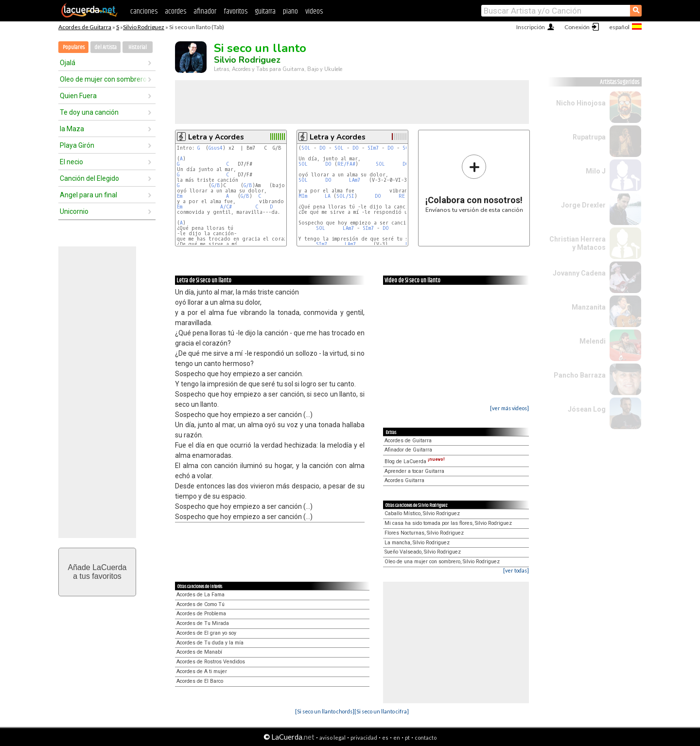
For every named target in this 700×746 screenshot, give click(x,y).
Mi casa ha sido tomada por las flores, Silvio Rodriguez (448, 523)
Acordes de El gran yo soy (206, 633)
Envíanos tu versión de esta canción (474, 183)
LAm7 (355, 180)
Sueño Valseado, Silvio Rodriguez (423, 552)
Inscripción (531, 27)
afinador (205, 11)
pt (407, 737)
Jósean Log (587, 409)
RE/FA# (346, 164)
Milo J (596, 171)
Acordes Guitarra (404, 480)
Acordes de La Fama (201, 595)
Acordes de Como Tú (201, 604)
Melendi (593, 341)
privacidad (364, 737)
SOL (306, 148)
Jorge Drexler (583, 205)
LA (328, 196)
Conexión (577, 27)
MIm (303, 196)
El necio (71, 162)
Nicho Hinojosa (581, 103)
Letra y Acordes (216, 137)
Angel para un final (88, 195)
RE (402, 196)
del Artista (105, 47)
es (385, 737)
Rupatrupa (589, 137)
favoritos (236, 11)
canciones (144, 11)
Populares (74, 47)
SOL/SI (345, 196)
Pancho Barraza (580, 375)
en (397, 737)
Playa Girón (77, 145)
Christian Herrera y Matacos (577, 243)
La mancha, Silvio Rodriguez (417, 543)
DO (323, 148)
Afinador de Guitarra (408, 450)
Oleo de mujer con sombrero (103, 79)
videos (314, 11)
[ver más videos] (509, 408)
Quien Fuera (78, 96)
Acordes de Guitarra (85, 27)
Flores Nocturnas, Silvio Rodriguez (424, 533)
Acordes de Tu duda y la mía (210, 643)
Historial (138, 47)
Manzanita (589, 307)
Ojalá (68, 63)
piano (290, 11)
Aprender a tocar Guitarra (414, 471)
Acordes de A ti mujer (202, 671)
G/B (216, 185)
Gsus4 (216, 148)
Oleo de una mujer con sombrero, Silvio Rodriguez (442, 562)
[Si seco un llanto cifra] (382, 711)
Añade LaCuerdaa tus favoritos (97, 572)
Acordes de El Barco (200, 681)
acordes (175, 11)
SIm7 (373, 148)
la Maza (72, 129)
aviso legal (332, 737)
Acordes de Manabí (199, 652)
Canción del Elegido (89, 178)
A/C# (226, 207)
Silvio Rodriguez (144, 27)
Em (180, 196)
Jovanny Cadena (579, 273)
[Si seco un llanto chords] (325, 711)
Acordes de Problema (201, 614)
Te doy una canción (89, 112)
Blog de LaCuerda (415, 461)
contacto (426, 737)
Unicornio (74, 211)
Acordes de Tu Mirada (203, 623)
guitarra (265, 11)
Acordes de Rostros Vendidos (211, 662)
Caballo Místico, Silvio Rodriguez (422, 513)
